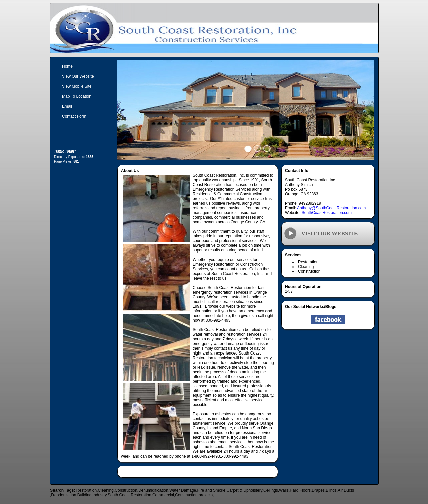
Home (67, 66)
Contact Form (74, 116)
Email (67, 106)
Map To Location (77, 96)
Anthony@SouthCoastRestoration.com (331, 208)
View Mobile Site (77, 86)
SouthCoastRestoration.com (327, 213)
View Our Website (78, 76)
